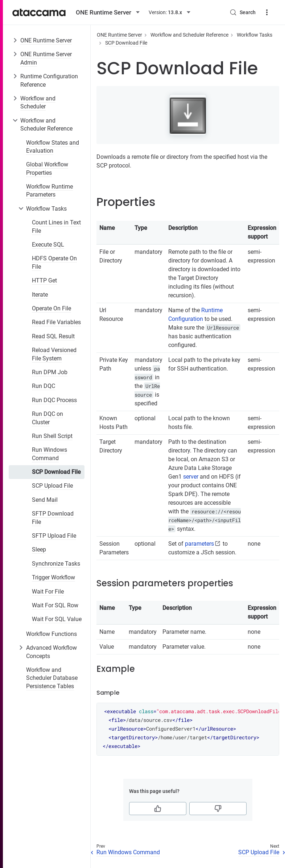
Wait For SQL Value (57, 619)
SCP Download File (56, 472)
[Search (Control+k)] (243, 12)
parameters (199, 544)
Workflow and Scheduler (38, 102)
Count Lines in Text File (56, 226)
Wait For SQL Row (55, 605)
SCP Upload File (52, 486)
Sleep (39, 549)
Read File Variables (56, 322)
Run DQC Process (54, 400)
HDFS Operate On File (54, 262)
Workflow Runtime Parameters (49, 191)
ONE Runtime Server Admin (46, 58)
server (191, 477)
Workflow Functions (51, 634)
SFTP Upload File (54, 536)
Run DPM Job (50, 372)
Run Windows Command (49, 454)
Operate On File (51, 308)
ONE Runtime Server (46, 40)
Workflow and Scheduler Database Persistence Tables (52, 678)
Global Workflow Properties (47, 168)
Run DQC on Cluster (47, 418)
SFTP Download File (53, 518)
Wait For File (48, 592)
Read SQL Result (53, 336)
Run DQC (44, 386)
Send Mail (45, 500)
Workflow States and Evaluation (53, 147)
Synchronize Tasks (56, 564)
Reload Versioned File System (54, 354)
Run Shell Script (52, 436)
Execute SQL (48, 245)
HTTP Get (44, 280)
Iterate (40, 295)
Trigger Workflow (53, 577)
